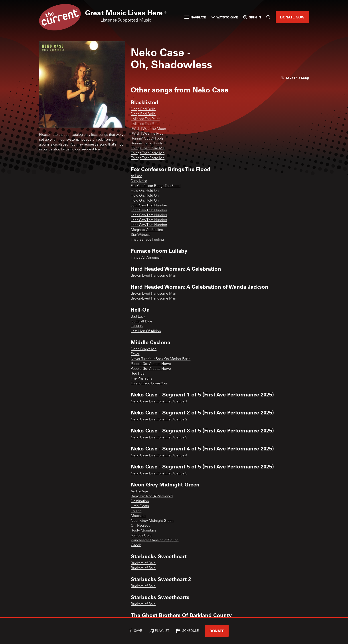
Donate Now (292, 17)
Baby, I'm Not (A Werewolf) (152, 496)
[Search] (268, 17)
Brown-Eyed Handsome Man (153, 299)
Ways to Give (225, 17)
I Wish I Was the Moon (148, 134)
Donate (217, 631)
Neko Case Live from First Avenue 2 (159, 420)
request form (92, 150)
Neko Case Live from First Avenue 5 (159, 474)
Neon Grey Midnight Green (152, 521)
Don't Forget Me (144, 349)
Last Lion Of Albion (146, 331)
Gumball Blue (141, 322)
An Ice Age (139, 492)
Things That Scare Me (148, 148)
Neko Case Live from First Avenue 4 (159, 456)
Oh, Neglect (140, 526)
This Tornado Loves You (149, 384)
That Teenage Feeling (147, 240)
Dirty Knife (139, 181)
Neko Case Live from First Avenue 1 (159, 402)
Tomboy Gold (141, 536)
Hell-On (137, 326)
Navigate (195, 17)
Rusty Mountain (143, 531)
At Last (136, 176)
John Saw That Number (149, 206)
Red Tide (138, 374)
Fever (135, 354)
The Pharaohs (141, 379)
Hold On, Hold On (145, 191)
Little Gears (140, 506)
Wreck (136, 545)
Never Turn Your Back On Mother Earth (161, 359)
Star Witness (141, 235)
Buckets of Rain (143, 563)
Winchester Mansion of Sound (155, 540)
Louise (136, 511)
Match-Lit (138, 516)
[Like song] (295, 78)
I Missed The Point (145, 119)
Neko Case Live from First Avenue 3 (159, 438)
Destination (140, 501)
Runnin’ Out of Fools (147, 144)
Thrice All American (146, 258)
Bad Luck (138, 317)
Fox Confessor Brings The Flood (156, 186)
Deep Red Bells (143, 109)
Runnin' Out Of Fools (147, 139)
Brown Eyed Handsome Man (153, 276)
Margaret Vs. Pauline (147, 230)
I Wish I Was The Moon (148, 129)
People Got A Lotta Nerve (151, 364)
